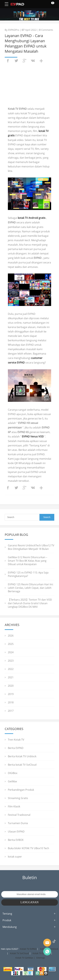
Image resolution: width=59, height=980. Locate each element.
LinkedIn (33, 941)
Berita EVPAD (16, 748)
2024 (11, 652)
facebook (8, 61)
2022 (11, 669)
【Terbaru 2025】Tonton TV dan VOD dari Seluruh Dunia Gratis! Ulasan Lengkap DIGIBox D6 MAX (30, 603)
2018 (11, 702)
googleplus (25, 61)
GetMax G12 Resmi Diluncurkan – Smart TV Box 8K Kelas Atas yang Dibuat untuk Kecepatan (28, 561)
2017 (11, 711)
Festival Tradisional (19, 815)
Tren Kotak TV (16, 740)
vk (33, 61)
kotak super (15, 857)
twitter (16, 61)
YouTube (40, 941)
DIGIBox (13, 773)
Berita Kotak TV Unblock (22, 756)
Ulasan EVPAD (16, 832)
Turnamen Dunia (18, 823)
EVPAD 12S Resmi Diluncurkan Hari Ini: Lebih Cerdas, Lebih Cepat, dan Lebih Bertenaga (31, 588)
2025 (11, 644)
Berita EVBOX (16, 840)
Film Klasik (14, 806)
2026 (11, 636)
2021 (11, 677)
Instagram (12, 941)
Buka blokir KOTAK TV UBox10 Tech (28, 848)
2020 (11, 686)
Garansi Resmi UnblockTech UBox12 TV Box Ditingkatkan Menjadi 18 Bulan (31, 547)
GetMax (12, 781)
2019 (11, 694)
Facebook (5, 941)
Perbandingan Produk (21, 790)
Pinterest (26, 941)
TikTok (54, 941)
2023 (11, 661)
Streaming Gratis (18, 798)
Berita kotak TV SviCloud (22, 765)
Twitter (19, 941)
